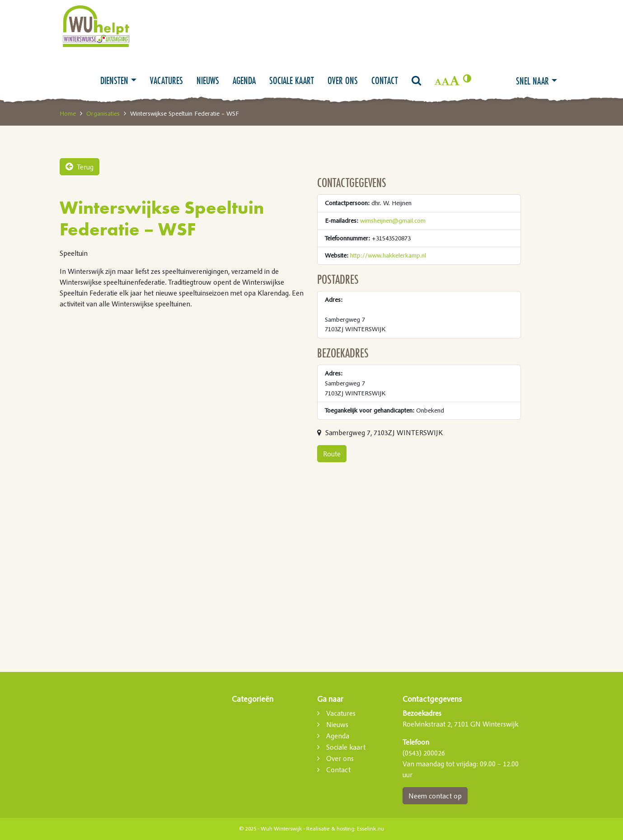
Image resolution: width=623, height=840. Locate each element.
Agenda (244, 80)
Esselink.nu (370, 829)
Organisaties (103, 113)
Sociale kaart (292, 80)
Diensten (114, 80)
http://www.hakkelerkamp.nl (388, 255)
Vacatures (166, 80)
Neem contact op (435, 796)
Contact (385, 80)
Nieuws (208, 80)
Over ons (343, 80)
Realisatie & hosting (330, 829)
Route (332, 454)
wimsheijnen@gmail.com (393, 221)
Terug (80, 167)
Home (68, 113)
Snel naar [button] (532, 81)
